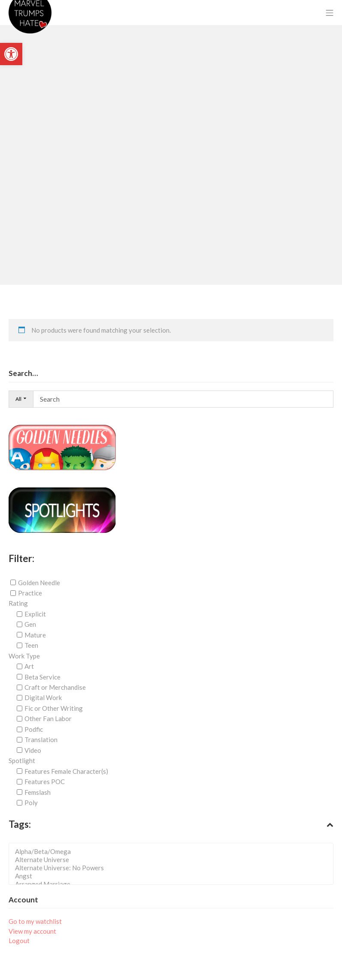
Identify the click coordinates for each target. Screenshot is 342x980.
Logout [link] (19, 941)
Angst (174, 876)
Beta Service (42, 677)
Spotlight (22, 761)
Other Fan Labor (48, 718)
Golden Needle (39, 582)
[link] (11, 54)
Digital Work (43, 697)
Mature (35, 635)
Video (33, 750)
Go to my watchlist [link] (35, 921)
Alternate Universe (174, 860)
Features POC (45, 782)
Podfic (34, 729)
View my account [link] (32, 931)
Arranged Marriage (174, 884)
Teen (31, 645)
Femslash (38, 792)
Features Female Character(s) (66, 771)
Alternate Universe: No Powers (174, 868)
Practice (30, 593)
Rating (18, 603)
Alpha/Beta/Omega (174, 852)
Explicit (35, 614)
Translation (41, 740)
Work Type (24, 656)
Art (29, 666)
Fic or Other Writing (54, 708)
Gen (30, 624)
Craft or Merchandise (55, 687)
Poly (31, 803)
